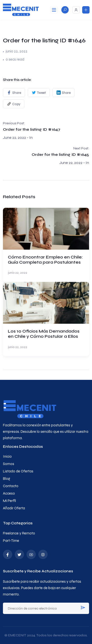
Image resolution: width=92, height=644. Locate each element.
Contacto (11, 486)
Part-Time (11, 541)
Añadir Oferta (14, 508)
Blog (7, 479)
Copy (14, 104)
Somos (9, 464)
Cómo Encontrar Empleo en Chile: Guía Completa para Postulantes (45, 260)
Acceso (9, 493)
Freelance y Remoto (19, 533)
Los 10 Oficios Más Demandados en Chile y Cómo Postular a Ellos (44, 334)
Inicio (7, 456)
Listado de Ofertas (18, 471)
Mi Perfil (9, 501)
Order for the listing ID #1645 (60, 154)
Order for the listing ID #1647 (32, 129)
